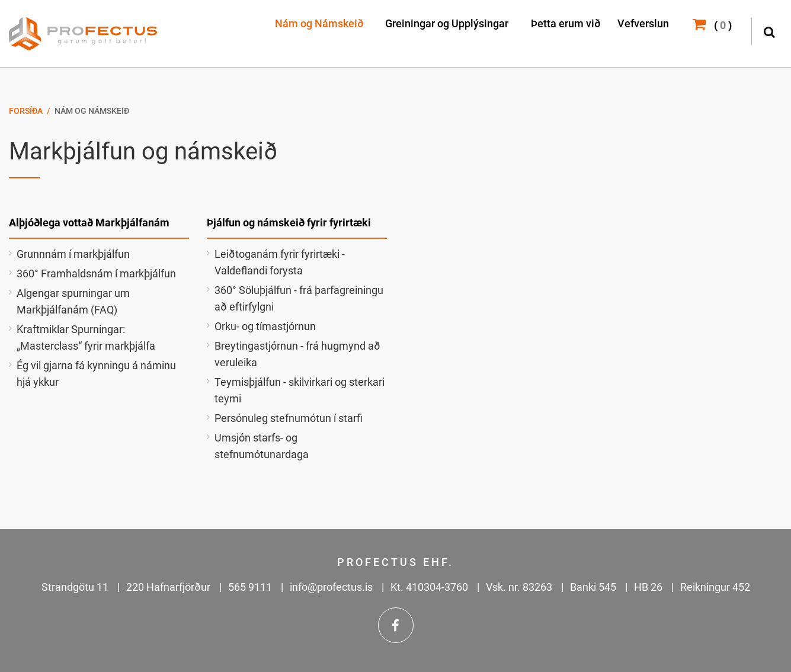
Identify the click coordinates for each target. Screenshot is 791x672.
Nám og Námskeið (92, 111)
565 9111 (250, 587)
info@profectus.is (331, 587)
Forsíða (26, 111)
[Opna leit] (769, 31)
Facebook (396, 625)
